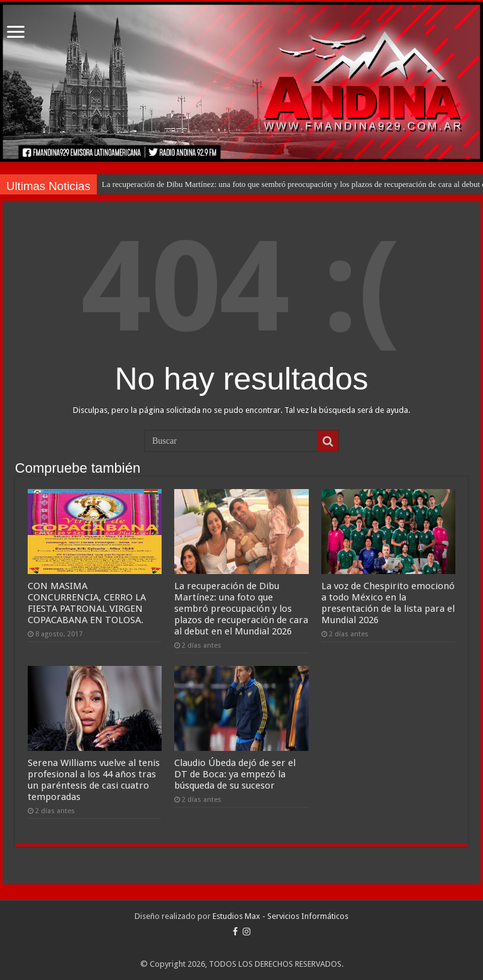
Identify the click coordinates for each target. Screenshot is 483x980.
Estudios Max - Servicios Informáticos (280, 916)
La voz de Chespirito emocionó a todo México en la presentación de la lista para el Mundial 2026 (388, 603)
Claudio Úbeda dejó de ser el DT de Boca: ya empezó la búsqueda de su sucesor (235, 774)
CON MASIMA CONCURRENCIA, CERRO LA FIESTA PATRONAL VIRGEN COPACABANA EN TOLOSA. (87, 603)
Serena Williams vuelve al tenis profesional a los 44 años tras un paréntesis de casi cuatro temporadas (94, 780)
